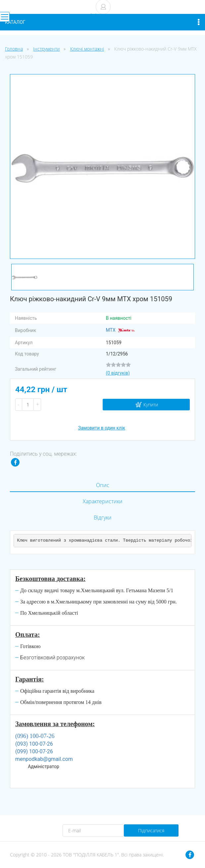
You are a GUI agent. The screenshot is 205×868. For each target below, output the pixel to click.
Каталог (102, 22)
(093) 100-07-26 (34, 744)
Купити (151, 405)
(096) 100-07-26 (35, 736)
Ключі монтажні (87, 49)
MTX (121, 330)
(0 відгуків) (118, 373)
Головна (14, 49)
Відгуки (103, 517)
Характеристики (103, 501)
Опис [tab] (103, 485)
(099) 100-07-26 (34, 751)
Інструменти (46, 49)
